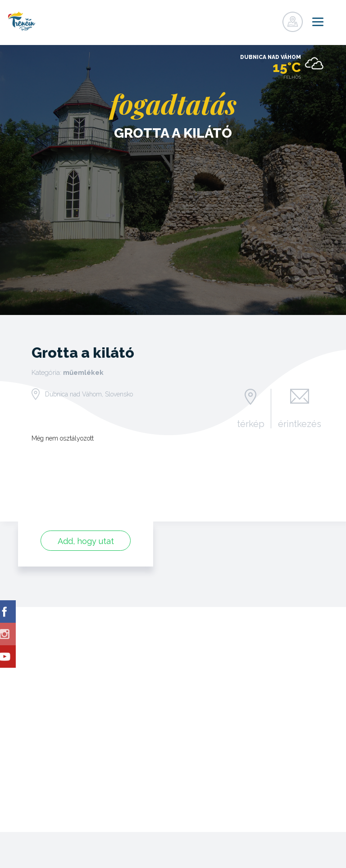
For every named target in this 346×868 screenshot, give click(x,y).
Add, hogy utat (86, 541)
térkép (250, 423)
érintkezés (300, 423)
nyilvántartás (253, 19)
